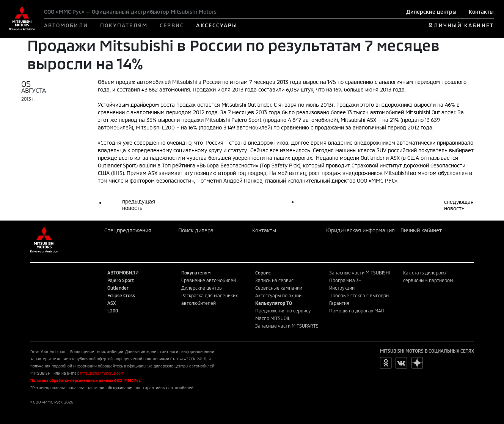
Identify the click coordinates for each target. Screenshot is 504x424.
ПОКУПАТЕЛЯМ (124, 25)
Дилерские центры (431, 12)
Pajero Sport (121, 280)
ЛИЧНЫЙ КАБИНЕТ (464, 25)
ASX (111, 303)
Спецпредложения (128, 230)
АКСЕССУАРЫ (217, 25)
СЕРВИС (172, 25)
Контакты (481, 12)
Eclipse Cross (121, 295)
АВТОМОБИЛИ (66, 25)
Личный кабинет (421, 230)
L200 (113, 311)
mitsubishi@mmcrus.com (102, 373)
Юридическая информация (360, 230)
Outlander (118, 288)
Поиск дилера (196, 230)
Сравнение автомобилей (209, 280)
